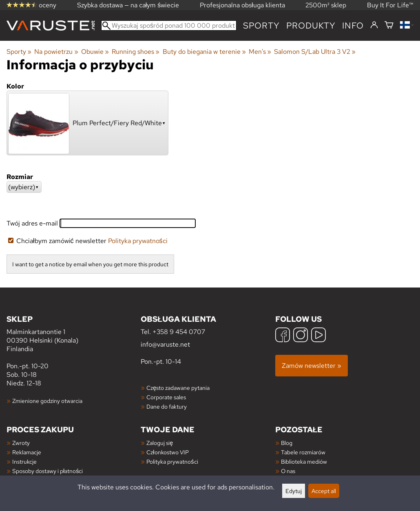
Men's (260, 52)
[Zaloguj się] (374, 25)
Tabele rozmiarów (303, 452)
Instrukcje (24, 461)
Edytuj (294, 491)
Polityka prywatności (138, 241)
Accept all (324, 491)
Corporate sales (166, 397)
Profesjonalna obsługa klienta (242, 5)
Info (353, 25)
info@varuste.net (165, 344)
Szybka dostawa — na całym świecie (128, 5)
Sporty (261, 25)
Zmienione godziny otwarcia (47, 401)
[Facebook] (283, 336)
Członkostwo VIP (167, 452)
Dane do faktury (167, 406)
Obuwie (95, 52)
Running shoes (136, 52)
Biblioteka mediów (304, 461)
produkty (311, 25)
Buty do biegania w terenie (204, 52)
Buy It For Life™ (390, 5)
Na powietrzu (56, 52)
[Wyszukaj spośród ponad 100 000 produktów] (169, 25)
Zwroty (21, 443)
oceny (31, 5)
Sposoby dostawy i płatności (48, 471)
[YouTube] (318, 336)
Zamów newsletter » (312, 366)
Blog (287, 443)
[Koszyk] (389, 25)
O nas (288, 471)
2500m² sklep (326, 5)
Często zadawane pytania (178, 388)
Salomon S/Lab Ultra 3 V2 (315, 52)
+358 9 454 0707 (179, 332)
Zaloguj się (160, 443)
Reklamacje (27, 452)
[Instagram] (301, 336)
